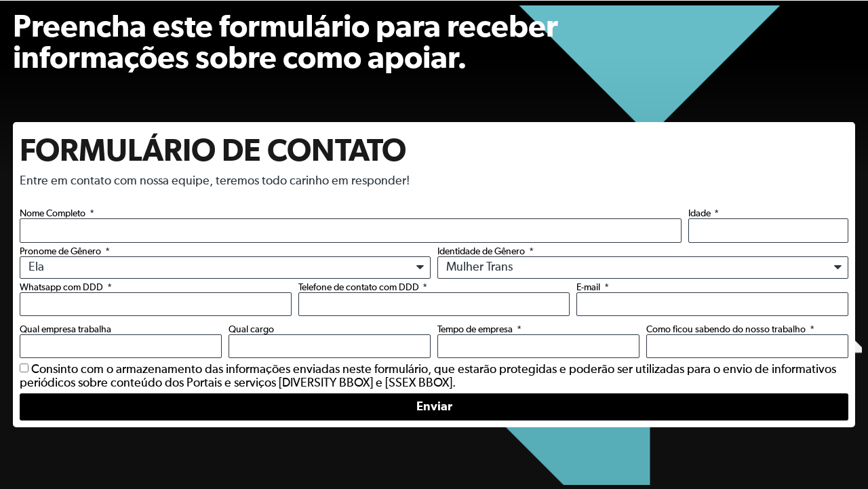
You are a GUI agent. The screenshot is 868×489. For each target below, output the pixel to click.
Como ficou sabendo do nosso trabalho (727, 330)
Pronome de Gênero (61, 252)
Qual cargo (251, 330)
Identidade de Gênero (482, 252)
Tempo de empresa (476, 330)
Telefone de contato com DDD (360, 288)
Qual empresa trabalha (65, 330)
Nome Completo (54, 214)
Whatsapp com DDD (62, 288)
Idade (701, 214)
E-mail (589, 288)
